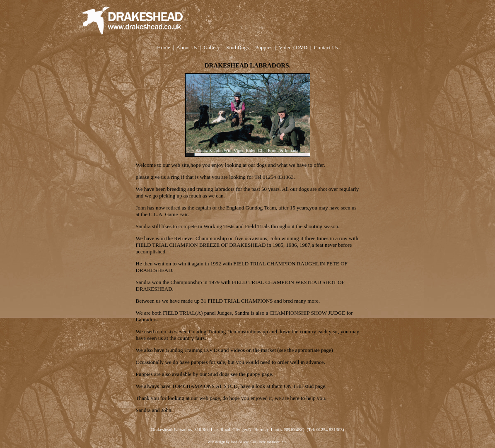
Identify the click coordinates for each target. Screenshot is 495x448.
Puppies (264, 47)
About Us (187, 47)
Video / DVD (293, 47)
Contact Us (326, 47)
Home (164, 47)
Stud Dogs (238, 47)
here (263, 442)
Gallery (212, 47)
